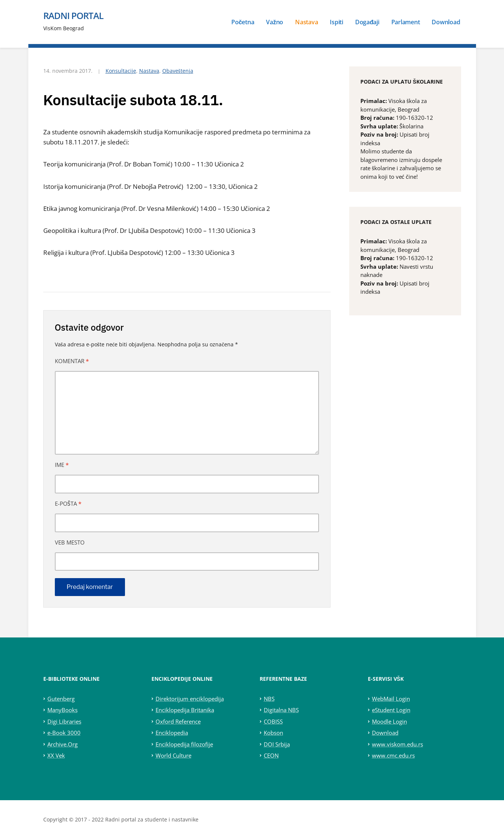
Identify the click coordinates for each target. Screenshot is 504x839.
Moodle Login (389, 721)
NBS (269, 699)
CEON (271, 755)
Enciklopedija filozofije (184, 744)
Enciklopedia (172, 733)
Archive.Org (62, 744)
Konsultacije (121, 71)
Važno (275, 22)
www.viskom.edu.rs (397, 744)
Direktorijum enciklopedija (190, 699)
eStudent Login (391, 710)
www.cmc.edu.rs (393, 755)
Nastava (306, 22)
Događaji (367, 22)
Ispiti (336, 22)
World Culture (173, 755)
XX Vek (56, 755)
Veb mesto (70, 542)
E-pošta (68, 503)
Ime (62, 465)
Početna (243, 22)
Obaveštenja (178, 71)
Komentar (72, 361)
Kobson (273, 733)
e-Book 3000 (64, 733)
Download (446, 22)
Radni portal (73, 15)
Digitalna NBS (281, 710)
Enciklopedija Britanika (185, 710)
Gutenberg (61, 699)
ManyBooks (62, 710)
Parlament (406, 22)
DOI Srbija (277, 744)
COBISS (273, 721)
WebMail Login (391, 699)
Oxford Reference (178, 721)
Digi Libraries (64, 721)
